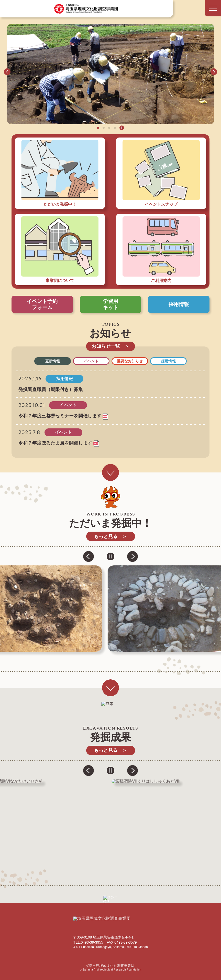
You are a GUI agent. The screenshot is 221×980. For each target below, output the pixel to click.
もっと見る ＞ (110, 536)
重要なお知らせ (130, 361)
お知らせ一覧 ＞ (110, 346)
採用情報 (179, 304)
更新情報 (53, 361)
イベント (91, 361)
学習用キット (110, 304)
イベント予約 (42, 304)
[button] (7, 72)
